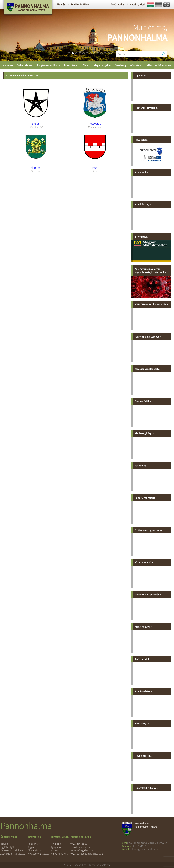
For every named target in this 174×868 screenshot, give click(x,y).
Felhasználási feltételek (12, 850)
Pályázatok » (141, 140)
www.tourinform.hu (81, 847)
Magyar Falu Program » (147, 108)
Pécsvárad (95, 123)
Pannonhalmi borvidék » (148, 595)
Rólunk (4, 844)
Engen (36, 123)
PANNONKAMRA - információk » (151, 304)
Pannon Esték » (143, 401)
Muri (95, 168)
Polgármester (34, 844)
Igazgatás (56, 847)
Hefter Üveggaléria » (146, 498)
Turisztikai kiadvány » (146, 788)
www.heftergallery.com (82, 850)
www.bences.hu (79, 844)
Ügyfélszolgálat (8, 847)
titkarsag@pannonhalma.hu (144, 849)
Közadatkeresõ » (144, 562)
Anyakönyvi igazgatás (38, 854)
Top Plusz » (141, 75)
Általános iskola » (144, 691)
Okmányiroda (34, 850)
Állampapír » (141, 172)
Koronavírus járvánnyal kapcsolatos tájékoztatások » (150, 270)
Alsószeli (36, 168)
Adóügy (55, 850)
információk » (142, 237)
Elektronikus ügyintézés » (148, 530)
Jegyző (31, 847)
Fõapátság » (141, 466)
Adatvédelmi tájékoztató (13, 854)
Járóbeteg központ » (146, 433)
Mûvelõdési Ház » (144, 756)
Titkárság (56, 844)
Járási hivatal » (143, 659)
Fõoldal (10, 75)
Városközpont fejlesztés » (148, 369)
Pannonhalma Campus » (148, 337)
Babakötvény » (143, 204)
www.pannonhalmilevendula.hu (87, 854)
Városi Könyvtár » (144, 627)
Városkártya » (142, 723)
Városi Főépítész (59, 854)
